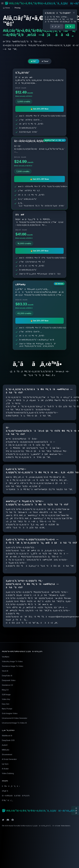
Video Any (6, 699)
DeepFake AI (7, 676)
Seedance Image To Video (13, 666)
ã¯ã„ (70, 26)
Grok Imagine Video (10, 713)
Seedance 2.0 (7, 685)
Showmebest (7, 754)
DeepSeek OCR (8, 740)
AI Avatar (5, 769)
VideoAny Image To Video (12, 661)
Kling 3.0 (5, 690)
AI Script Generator (9, 759)
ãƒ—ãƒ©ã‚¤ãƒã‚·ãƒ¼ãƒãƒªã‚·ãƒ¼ (16, 796)
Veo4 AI (5, 671)
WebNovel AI (7, 736)
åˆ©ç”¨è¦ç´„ (7, 800)
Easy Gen (6, 704)
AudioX (5, 745)
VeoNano (6, 657)
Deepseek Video (9, 680)
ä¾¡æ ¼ (5, 791)
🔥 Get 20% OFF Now (39, 109)
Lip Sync (5, 764)
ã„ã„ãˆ (57, 26)
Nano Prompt (7, 709)
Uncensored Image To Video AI (14, 723)
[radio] (34, 61)
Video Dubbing (8, 773)
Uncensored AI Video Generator (15, 718)
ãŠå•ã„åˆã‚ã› (11, 786)
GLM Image (6, 694)
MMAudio (6, 750)
